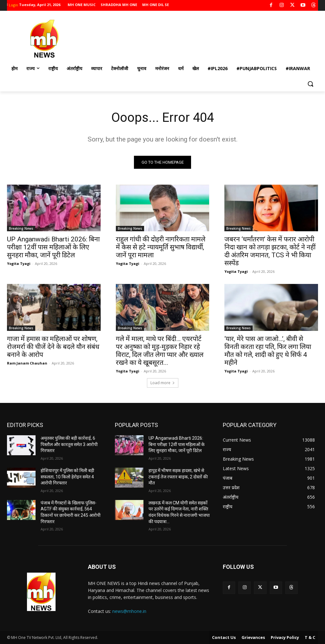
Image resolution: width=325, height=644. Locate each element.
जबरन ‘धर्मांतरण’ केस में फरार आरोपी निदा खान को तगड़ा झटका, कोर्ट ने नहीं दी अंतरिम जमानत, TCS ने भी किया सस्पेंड (270, 251)
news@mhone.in (129, 611)
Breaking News (21, 228)
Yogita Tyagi (19, 263)
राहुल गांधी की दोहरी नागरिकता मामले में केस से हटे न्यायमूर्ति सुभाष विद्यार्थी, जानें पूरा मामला (161, 247)
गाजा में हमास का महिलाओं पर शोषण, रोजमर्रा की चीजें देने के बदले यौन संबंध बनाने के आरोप (53, 346)
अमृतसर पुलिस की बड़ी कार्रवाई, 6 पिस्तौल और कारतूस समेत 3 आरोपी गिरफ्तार (69, 444)
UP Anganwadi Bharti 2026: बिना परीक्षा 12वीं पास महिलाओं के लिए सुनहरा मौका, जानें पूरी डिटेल (53, 247)
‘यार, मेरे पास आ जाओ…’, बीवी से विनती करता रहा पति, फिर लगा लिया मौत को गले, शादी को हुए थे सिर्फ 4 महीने (268, 350)
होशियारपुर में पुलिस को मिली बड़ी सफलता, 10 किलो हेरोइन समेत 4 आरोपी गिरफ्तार (67, 477)
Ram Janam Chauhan (27, 363)
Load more (163, 383)
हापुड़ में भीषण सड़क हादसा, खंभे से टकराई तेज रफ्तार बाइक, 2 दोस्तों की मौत (178, 477)
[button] (310, 84)
